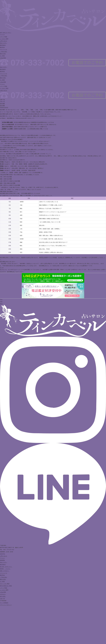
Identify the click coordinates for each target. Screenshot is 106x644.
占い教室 (2, 56)
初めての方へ (4, 43)
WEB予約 (3, 554)
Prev (1, 299)
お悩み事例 (3, 58)
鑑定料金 (2, 47)
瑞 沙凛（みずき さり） (6, 567)
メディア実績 (4, 37)
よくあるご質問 (4, 39)
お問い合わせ (4, 41)
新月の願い (3, 596)
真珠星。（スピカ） (5, 569)
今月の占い (3, 594)
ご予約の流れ (4, 52)
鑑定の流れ (3, 54)
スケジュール (4, 49)
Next (1, 304)
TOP (1, 302)
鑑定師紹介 (3, 45)
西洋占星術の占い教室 (6, 586)
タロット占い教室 (5, 584)
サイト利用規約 (4, 603)
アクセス (2, 35)
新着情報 (2, 560)
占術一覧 (2, 102)
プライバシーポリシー (6, 605)
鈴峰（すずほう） (5, 571)
